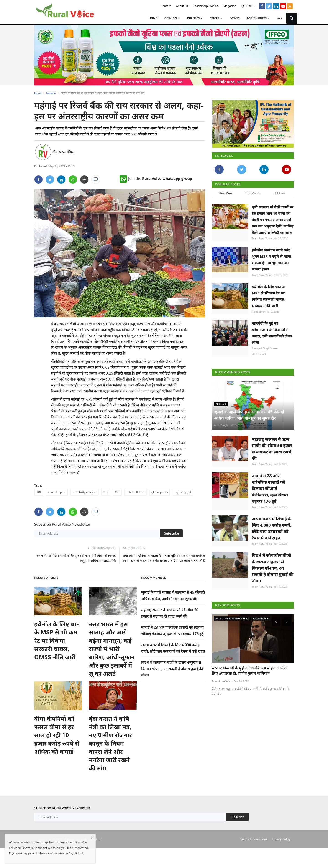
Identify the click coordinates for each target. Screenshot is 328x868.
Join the (156, 179)
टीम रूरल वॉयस (64, 152)
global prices (160, 492)
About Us (182, 6)
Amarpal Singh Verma (265, 348)
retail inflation (135, 492)
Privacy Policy (281, 839)
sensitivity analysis (85, 492)
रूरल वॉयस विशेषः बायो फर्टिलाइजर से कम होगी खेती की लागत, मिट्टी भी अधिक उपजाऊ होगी (76, 558)
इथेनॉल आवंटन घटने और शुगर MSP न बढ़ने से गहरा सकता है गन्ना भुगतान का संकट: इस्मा (271, 260)
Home (153, 18)
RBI (39, 492)
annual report (57, 492)
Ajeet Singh (259, 312)
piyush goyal (183, 492)
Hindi (249, 6)
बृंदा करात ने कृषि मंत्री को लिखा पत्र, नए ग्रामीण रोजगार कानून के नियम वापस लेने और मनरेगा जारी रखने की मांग (110, 743)
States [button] (216, 18)
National (51, 93)
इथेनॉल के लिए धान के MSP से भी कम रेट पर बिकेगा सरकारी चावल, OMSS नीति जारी (57, 641)
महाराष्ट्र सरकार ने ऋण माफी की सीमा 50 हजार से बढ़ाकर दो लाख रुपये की (272, 449)
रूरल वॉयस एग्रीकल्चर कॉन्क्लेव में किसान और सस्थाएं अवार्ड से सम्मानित (251, 671)
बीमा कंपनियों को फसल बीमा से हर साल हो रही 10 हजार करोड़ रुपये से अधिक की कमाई (57, 735)
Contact (166, 6)
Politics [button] (195, 18)
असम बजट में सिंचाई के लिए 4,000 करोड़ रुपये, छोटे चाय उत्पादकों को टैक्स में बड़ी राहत (272, 528)
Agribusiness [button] (258, 18)
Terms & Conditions (254, 839)
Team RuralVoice (262, 238)
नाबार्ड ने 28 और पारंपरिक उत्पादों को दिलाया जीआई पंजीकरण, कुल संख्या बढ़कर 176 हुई (270, 488)
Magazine (230, 6)
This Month (253, 193)
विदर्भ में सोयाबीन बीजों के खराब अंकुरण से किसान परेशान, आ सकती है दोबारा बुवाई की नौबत (172, 669)
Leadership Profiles (206, 6)
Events (234, 18)
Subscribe (172, 533)
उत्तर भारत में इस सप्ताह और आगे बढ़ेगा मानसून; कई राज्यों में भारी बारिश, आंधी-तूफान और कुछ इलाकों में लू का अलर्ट (112, 649)
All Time (280, 193)
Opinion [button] (172, 18)
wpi (106, 492)
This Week (225, 193)
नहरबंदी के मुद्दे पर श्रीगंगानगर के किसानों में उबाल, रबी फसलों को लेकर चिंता (272, 333)
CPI (117, 492)
